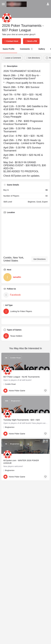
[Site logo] (17, 4)
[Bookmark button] (45, 391)
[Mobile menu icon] (3, 4)
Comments (26, 49)
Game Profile (9, 49)
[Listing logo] (7, 18)
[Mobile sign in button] (48, 4)
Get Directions (40, 259)
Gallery (42, 49)
